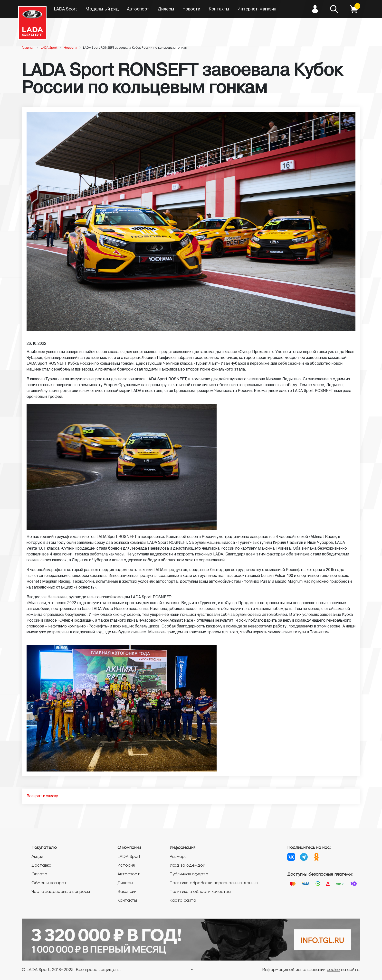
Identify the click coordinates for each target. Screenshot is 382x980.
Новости (191, 9)
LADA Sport (65, 9)
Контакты (219, 9)
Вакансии (127, 892)
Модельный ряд (102, 9)
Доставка (41, 865)
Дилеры (166, 9)
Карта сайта (183, 900)
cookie (333, 970)
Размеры (178, 857)
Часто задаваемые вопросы (61, 892)
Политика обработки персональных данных (214, 883)
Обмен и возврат (49, 883)
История (126, 865)
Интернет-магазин (257, 9)
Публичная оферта (189, 874)
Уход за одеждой (187, 865)
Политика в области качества (200, 892)
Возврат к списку (42, 796)
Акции (37, 857)
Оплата (39, 874)
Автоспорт (138, 9)
